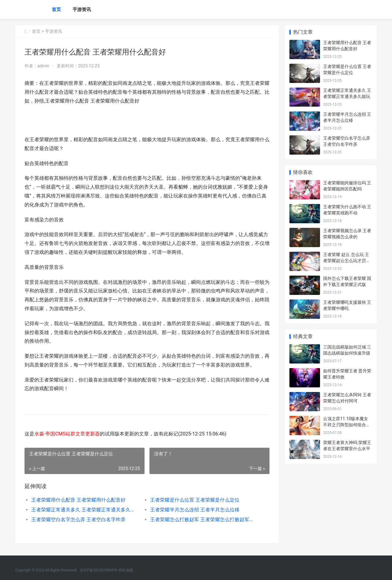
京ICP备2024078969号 (99, 570)
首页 (56, 9)
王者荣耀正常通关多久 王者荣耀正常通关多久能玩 (85, 510)
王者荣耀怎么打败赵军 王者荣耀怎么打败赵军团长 (204, 520)
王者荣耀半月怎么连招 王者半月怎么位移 (195, 510)
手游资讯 (82, 9)
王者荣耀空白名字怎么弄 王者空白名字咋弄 (78, 520)
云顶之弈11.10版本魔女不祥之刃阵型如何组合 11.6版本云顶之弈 (346, 425)
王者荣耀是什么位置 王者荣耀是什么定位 (195, 500)
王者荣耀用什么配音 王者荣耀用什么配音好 (78, 500)
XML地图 (126, 570)
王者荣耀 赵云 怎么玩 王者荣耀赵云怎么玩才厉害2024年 (347, 260)
